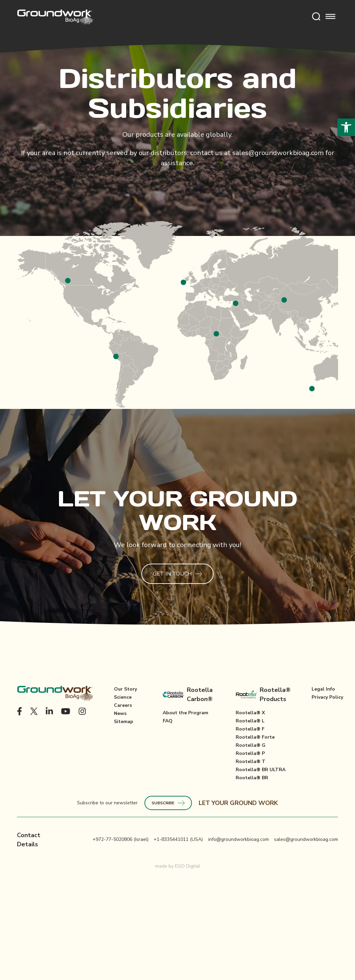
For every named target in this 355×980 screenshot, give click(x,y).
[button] (346, 127)
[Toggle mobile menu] (330, 17)
